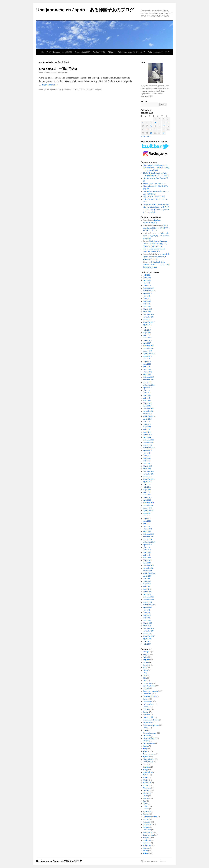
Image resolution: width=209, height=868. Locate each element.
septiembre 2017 (149, 322)
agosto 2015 (147, 388)
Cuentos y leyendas (150, 696)
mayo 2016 (147, 364)
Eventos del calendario (151, 720)
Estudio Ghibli (148, 717)
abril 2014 (147, 429)
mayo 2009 (147, 584)
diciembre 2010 (149, 534)
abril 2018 (147, 304)
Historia (146, 741)
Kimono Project (149, 759)
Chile (145, 678)
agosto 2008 (147, 607)
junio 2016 (147, 361)
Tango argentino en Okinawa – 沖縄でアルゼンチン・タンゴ (156, 228)
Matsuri (146, 775)
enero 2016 (147, 374)
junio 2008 (147, 613)
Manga (146, 770)
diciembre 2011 (149, 503)
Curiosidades (69, 90)
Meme (145, 777)
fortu (145, 249)
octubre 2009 (148, 571)
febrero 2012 (148, 497)
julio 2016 (147, 359)
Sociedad (146, 838)
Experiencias (148, 722)
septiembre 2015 (149, 385)
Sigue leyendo (50, 85)
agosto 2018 (147, 293)
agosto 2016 (147, 356)
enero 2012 (147, 500)
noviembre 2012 (149, 474)
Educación (147, 709)
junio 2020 (147, 278)
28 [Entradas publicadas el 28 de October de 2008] (151, 133)
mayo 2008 (147, 615)
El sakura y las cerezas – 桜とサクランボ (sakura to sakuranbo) (156, 236)
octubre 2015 (148, 382)
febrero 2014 (148, 435)
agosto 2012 (147, 482)
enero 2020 (147, 280)
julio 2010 (147, 547)
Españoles (147, 715)
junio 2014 (147, 424)
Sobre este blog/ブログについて (132, 52)
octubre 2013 (148, 445)
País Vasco (147, 793)
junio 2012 (147, 487)
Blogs (145, 673)
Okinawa (112, 52)
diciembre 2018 (149, 288)
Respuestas (147, 830)
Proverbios (147, 811)
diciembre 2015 (149, 377)
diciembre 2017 (149, 314)
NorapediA (147, 788)
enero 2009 (147, 594)
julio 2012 (147, 484)
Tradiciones (147, 845)
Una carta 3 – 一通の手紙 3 (58, 69)
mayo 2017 (147, 333)
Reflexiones (147, 825)
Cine (145, 681)
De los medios (148, 704)
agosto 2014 (147, 419)
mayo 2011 (147, 521)
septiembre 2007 (149, 636)
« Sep (143, 136)
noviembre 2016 (149, 348)
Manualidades (148, 772)
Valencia (146, 848)
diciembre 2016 (149, 346)
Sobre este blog (148, 835)
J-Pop (145, 749)
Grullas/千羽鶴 (99, 52)
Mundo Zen (147, 783)
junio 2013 (147, 456)
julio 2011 (147, 516)
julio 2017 (147, 327)
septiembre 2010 (149, 542)
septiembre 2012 (149, 479)
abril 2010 (147, 555)
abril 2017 (147, 335)
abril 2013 (147, 461)
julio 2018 (147, 296)
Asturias (146, 662)
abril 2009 (147, 586)
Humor (78, 90)
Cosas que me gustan (150, 691)
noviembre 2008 (149, 600)
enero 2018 (147, 312)
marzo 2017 (147, 338)
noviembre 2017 (149, 317)
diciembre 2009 (149, 565)
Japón (145, 751)
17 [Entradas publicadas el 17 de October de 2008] (163, 126)
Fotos (145, 730)
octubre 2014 (148, 414)
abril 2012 (147, 492)
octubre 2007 (148, 634)
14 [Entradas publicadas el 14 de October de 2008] (151, 126)
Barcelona (147, 665)
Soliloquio (147, 843)
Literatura (147, 767)
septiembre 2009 (149, 573)
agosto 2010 (147, 545)
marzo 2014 (147, 432)
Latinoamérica (148, 762)
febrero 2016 (148, 372)
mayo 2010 (147, 552)
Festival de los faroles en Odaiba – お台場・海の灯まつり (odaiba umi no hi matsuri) (155, 244)
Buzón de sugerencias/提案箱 (59, 52)
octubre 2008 (148, 602)
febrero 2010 (148, 560)
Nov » (148, 136)
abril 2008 (147, 618)
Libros (145, 764)
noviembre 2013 (149, 443)
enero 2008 (147, 626)
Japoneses (147, 757)
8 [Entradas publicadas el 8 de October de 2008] (155, 123)
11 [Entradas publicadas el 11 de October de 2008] (168, 123)
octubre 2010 (148, 539)
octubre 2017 (148, 320)
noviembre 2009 (149, 568)
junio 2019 (147, 286)
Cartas (61, 90)
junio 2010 (147, 550)
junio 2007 (147, 644)
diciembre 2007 (149, 628)
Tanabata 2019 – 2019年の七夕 (154, 183)
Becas (145, 668)
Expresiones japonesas (151, 725)
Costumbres (147, 694)
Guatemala (147, 736)
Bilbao (145, 670)
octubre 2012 (148, 477)
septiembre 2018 (149, 291)
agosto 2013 (147, 450)
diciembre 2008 (149, 597)
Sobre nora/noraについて (158, 52)
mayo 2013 (147, 458)
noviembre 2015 (149, 380)
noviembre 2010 (149, 537)
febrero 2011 (148, 529)
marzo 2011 (147, 526)
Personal (85, 90)
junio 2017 (147, 330)
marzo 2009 (147, 589)
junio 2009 (147, 581)
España (146, 712)
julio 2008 (147, 610)
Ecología (146, 707)
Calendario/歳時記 (82, 52)
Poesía (145, 804)
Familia (146, 728)
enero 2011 (147, 531)
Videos (146, 851)
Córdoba (146, 688)
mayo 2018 (147, 301)
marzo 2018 (147, 306)
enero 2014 (147, 437)
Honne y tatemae (149, 743)
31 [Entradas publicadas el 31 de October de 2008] (163, 133)
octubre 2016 (148, 351)
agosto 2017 (147, 325)
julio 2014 (147, 422)
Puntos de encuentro (150, 817)
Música (146, 785)
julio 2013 (147, 453)
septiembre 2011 (149, 511)
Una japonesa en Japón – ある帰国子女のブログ (85, 10)
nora (66, 73)
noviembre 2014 (149, 411)
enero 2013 (147, 469)
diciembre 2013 (149, 440)
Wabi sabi (147, 853)
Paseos (146, 796)
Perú (145, 801)
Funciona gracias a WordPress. (155, 861)
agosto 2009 (147, 576)
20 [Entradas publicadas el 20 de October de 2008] (147, 130)
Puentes (146, 814)
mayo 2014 (147, 427)
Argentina (53, 90)
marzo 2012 (147, 495)
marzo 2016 (147, 369)
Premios (146, 809)
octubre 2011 (148, 508)
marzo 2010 (147, 558)
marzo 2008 (147, 620)
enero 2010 (147, 563)
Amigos (146, 654)
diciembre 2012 (149, 471)
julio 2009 (147, 579)
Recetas (146, 819)
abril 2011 (147, 524)
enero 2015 (147, 406)
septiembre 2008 (149, 605)
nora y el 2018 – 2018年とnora (154, 197)
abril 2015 (147, 398)
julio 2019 (147, 283)
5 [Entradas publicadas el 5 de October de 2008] (143, 123)
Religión (146, 827)
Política (146, 806)
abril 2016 (147, 367)
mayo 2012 (147, 490)
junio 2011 (147, 518)
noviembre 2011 (149, 505)
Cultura (146, 699)
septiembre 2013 (149, 448)
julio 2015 (147, 390)
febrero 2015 (148, 403)
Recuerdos (147, 822)
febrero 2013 (148, 466)
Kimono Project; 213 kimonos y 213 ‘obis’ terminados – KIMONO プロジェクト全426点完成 (156, 168)
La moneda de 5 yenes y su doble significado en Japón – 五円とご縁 (156, 257)
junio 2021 (147, 275)
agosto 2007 (147, 639)
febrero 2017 (148, 340)
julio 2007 (147, 641)
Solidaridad (147, 840)
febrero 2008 (148, 623)
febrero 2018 (148, 309)
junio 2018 (147, 299)
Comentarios (148, 683)
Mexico (146, 780)
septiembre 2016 (149, 354)
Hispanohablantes (149, 738)
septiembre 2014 (149, 416)
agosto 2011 (147, 513)
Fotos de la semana (150, 733)
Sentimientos (148, 832)
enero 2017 (147, 343)
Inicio (42, 52)
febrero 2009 (148, 592)
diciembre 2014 (149, 408)
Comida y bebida (149, 686)
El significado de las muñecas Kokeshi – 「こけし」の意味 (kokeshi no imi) (156, 265)
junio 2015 (147, 393)
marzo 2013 (147, 463)
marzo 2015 (147, 401)
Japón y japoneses (149, 754)
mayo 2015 (147, 395)
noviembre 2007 (149, 631)
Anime (146, 657)
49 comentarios (96, 90)
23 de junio (147, 652)
